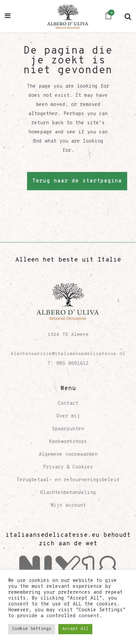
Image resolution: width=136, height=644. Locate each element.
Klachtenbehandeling (68, 493)
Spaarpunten (68, 429)
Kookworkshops (68, 442)
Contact (68, 404)
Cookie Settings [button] (32, 629)
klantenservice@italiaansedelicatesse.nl (68, 354)
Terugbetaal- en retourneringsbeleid (68, 480)
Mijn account (68, 506)
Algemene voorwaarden (68, 455)
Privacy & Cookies (68, 467)
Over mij (68, 416)
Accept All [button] (75, 629)
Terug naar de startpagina (77, 181)
